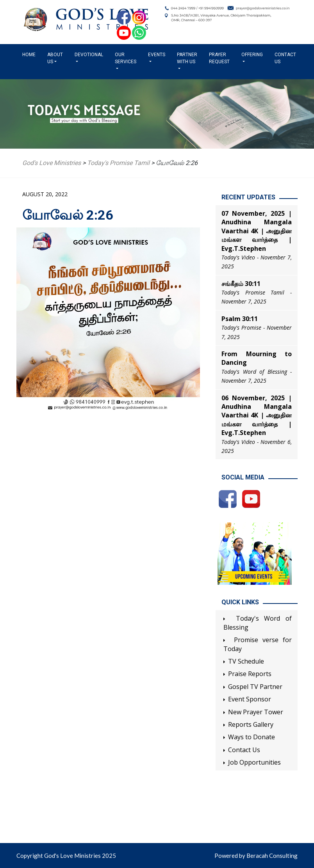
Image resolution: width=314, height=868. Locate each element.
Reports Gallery (251, 724)
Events (157, 55)
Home (30, 54)
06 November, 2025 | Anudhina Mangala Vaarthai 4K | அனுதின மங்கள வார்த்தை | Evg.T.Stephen (257, 415)
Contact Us (285, 58)
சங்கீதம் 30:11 (241, 284)
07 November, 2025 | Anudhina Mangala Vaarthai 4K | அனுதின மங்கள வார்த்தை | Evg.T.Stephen (257, 231)
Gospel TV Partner (255, 687)
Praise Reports (250, 674)
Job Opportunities (254, 762)
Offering (252, 55)
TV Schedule (246, 661)
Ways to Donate (252, 737)
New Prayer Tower (256, 712)
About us (55, 58)
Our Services (126, 58)
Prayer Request (219, 58)
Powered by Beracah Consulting (256, 856)
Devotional (89, 55)
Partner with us (187, 58)
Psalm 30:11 (240, 319)
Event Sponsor (250, 699)
